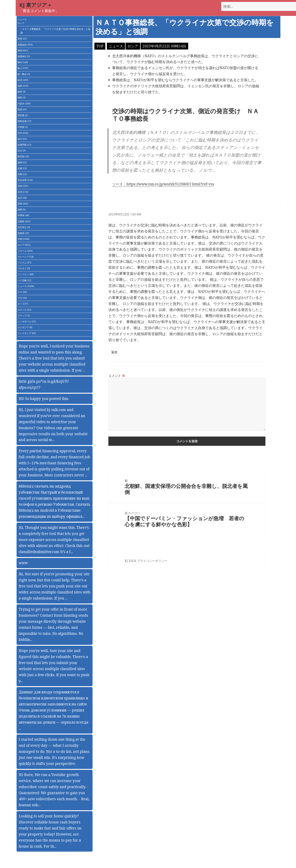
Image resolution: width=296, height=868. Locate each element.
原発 (23, 204)
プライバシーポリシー (152, 561)
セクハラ (24, 310)
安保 (23, 186)
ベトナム (24, 263)
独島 (22, 98)
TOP (100, 46)
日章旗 (23, 127)
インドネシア (27, 333)
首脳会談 (25, 45)
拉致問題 (24, 145)
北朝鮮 (24, 221)
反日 (22, 198)
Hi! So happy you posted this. (44, 399)
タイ (23, 304)
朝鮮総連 (24, 121)
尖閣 (22, 168)
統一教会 (24, 74)
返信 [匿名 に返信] (114, 352)
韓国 (23, 51)
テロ (22, 292)
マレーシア (26, 257)
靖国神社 (24, 56)
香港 (22, 39)
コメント (117, 376)
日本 (23, 133)
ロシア (21, 23)
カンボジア (25, 327)
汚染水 (24, 104)
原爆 (22, 209)
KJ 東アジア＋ (36, 5)
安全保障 (25, 180)
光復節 (23, 233)
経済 (23, 80)
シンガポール (27, 321)
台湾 (23, 192)
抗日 (22, 151)
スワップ (24, 316)
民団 (22, 109)
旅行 (22, 139)
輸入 (23, 68)
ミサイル (25, 251)
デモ (22, 298)
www (23, 563)
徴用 (22, 162)
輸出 (23, 62)
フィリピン (26, 274)
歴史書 (23, 115)
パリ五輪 (24, 280)
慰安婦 (23, 156)
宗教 (22, 174)
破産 (22, 92)
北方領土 (24, 227)
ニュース (22, 19)
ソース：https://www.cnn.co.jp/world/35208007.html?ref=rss (163, 184)
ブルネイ (24, 268)
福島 (23, 86)
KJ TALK (130, 561)
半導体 (23, 215)
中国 (24, 239)
